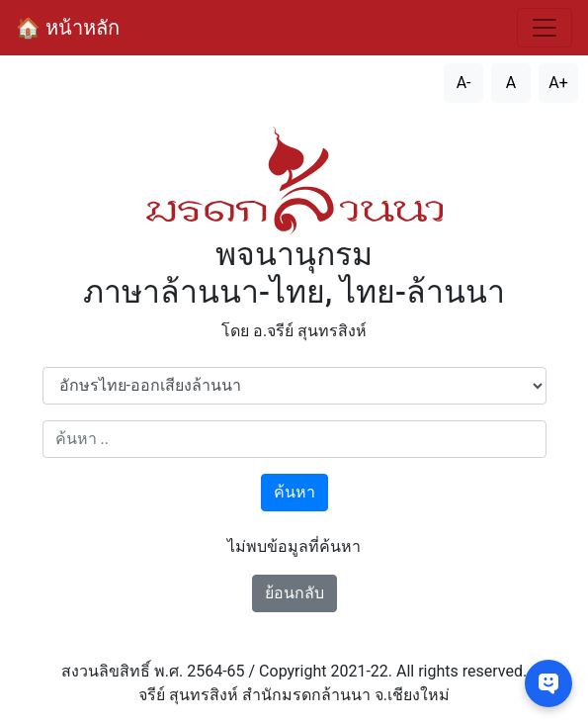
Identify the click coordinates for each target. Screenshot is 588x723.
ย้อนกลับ (294, 593)
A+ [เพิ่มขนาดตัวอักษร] (558, 83)
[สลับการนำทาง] (545, 28)
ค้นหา (294, 492)
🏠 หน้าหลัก (68, 28)
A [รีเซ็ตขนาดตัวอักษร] (511, 83)
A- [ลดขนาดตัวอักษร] (464, 83)
